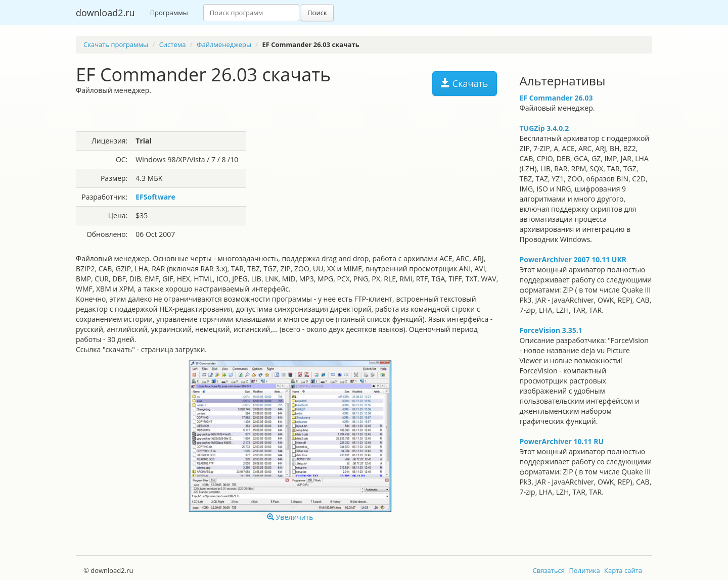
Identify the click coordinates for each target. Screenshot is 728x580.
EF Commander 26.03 (556, 98)
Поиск (317, 13)
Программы (169, 13)
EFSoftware (155, 197)
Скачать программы (116, 44)
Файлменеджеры (224, 44)
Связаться (549, 570)
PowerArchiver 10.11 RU (562, 441)
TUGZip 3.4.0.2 (544, 128)
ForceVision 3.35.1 (551, 330)
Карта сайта (623, 570)
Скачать (464, 83)
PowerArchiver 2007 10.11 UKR (573, 259)
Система (173, 44)
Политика (584, 570)
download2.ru (105, 13)
